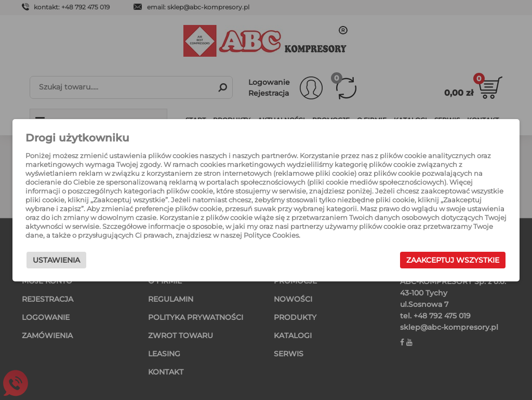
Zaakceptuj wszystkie (453, 260)
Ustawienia (56, 260)
